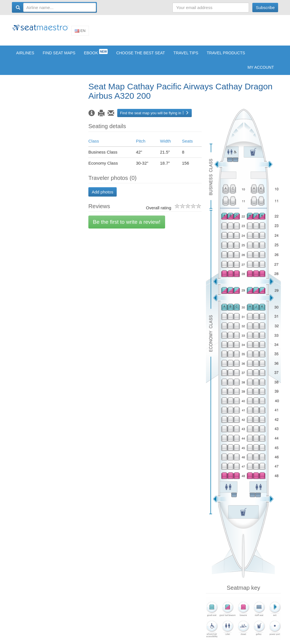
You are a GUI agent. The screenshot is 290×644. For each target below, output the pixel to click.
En (80, 33)
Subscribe (265, 7)
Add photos (103, 196)
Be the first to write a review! (127, 226)
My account (261, 71)
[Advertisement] (175, 32)
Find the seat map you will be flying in (154, 117)
